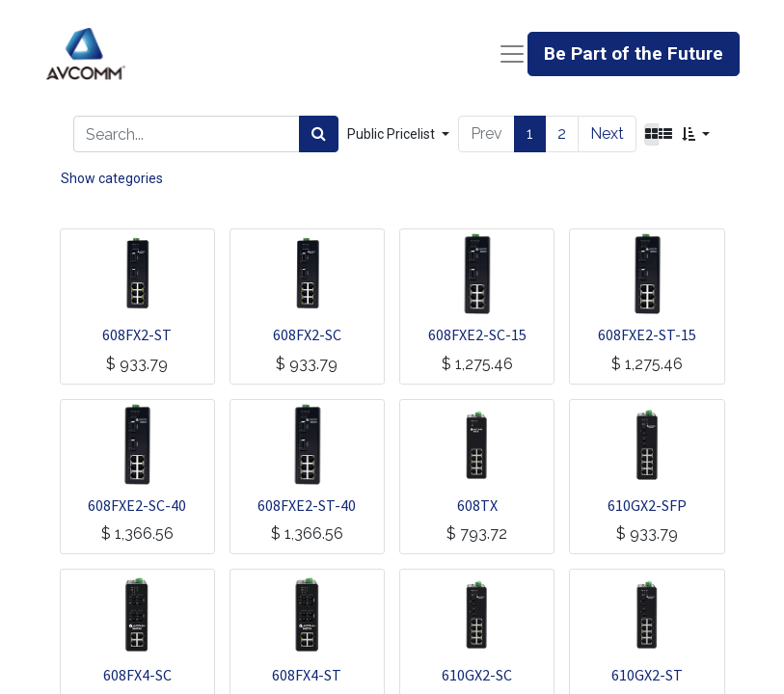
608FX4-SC (137, 675)
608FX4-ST (307, 675)
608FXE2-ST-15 (647, 334)
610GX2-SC (477, 675)
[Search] (319, 134)
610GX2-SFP (647, 505)
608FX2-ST (137, 334)
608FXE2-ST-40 (307, 505)
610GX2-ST (647, 675)
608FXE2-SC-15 (477, 334)
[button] (696, 134)
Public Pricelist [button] (392, 134)
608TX (477, 505)
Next (607, 133)
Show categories (112, 178)
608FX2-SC (307, 334)
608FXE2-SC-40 (137, 505)
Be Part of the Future (634, 53)
